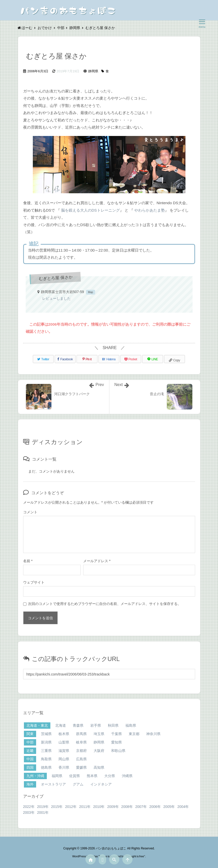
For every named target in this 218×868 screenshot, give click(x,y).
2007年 (141, 807)
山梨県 (64, 742)
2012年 (71, 807)
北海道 (61, 725)
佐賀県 (75, 776)
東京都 (134, 734)
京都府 (81, 751)
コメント (30, 512)
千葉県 (117, 734)
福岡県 (57, 776)
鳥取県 (46, 759)
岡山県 (64, 759)
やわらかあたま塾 (150, 210)
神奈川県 (153, 734)
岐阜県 (81, 742)
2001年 (43, 812)
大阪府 (99, 751)
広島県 (81, 759)
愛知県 (117, 742)
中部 (30, 742)
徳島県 (46, 767)
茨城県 (46, 734)
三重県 (46, 751)
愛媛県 (81, 767)
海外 (30, 784)
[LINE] (153, 359)
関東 (30, 734)
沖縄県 (127, 776)
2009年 (113, 807)
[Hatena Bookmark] (109, 359)
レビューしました (56, 298)
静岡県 (93, 71)
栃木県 (64, 734)
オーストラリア (53, 784)
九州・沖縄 (35, 776)
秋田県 (113, 725)
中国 (30, 759)
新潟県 (46, 742)
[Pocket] (131, 359)
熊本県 (92, 776)
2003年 (29, 812)
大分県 (110, 776)
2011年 (85, 807)
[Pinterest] (87, 359)
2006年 (155, 807)
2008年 (127, 807)
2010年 (99, 807)
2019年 (43, 807)
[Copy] (175, 359)
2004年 (183, 807)
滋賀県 (64, 751)
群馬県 (81, 734)
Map (90, 292)
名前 (28, 561)
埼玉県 (99, 734)
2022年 (29, 807)
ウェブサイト (34, 582)
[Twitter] (43, 359)
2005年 (169, 807)
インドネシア (101, 784)
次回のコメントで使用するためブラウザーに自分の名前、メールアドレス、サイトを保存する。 (105, 604)
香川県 (64, 767)
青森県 (78, 725)
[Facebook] (65, 359)
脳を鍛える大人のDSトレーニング (90, 210)
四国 (30, 767)
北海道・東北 (37, 725)
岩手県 (96, 725)
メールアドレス (97, 561)
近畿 (30, 751)
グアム (78, 784)
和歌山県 (118, 751)
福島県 (131, 725)
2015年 (57, 807)
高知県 (99, 767)
